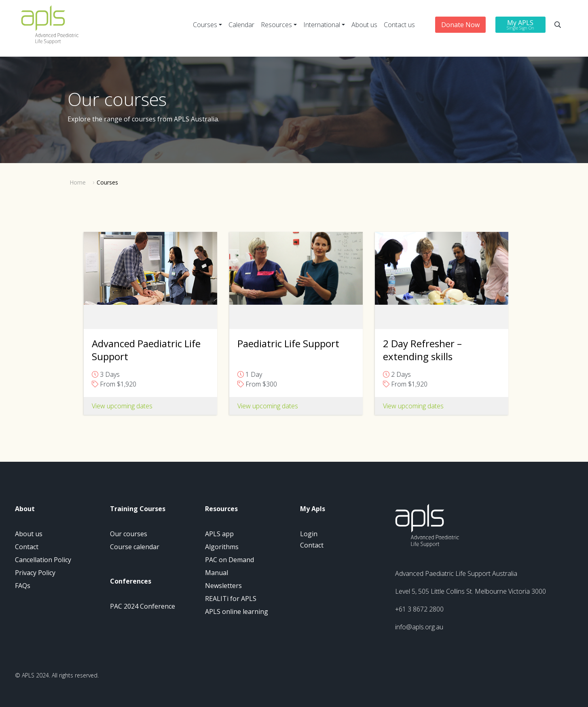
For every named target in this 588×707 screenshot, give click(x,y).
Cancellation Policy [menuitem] (43, 560)
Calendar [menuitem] (241, 25)
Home (78, 182)
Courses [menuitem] (205, 25)
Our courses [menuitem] (129, 534)
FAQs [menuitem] (23, 586)
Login (309, 534)
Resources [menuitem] (276, 25)
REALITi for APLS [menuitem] (231, 599)
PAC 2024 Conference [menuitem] (143, 606)
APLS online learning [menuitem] (237, 611)
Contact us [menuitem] (399, 25)
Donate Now (460, 25)
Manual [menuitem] (217, 573)
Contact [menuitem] (27, 547)
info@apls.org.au (419, 627)
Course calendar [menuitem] (135, 547)
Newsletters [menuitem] (223, 586)
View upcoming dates (268, 406)
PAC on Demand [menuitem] (229, 560)
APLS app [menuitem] (219, 534)
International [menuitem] (322, 25)
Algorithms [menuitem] (222, 547)
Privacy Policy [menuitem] (35, 573)
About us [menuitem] (364, 25)
